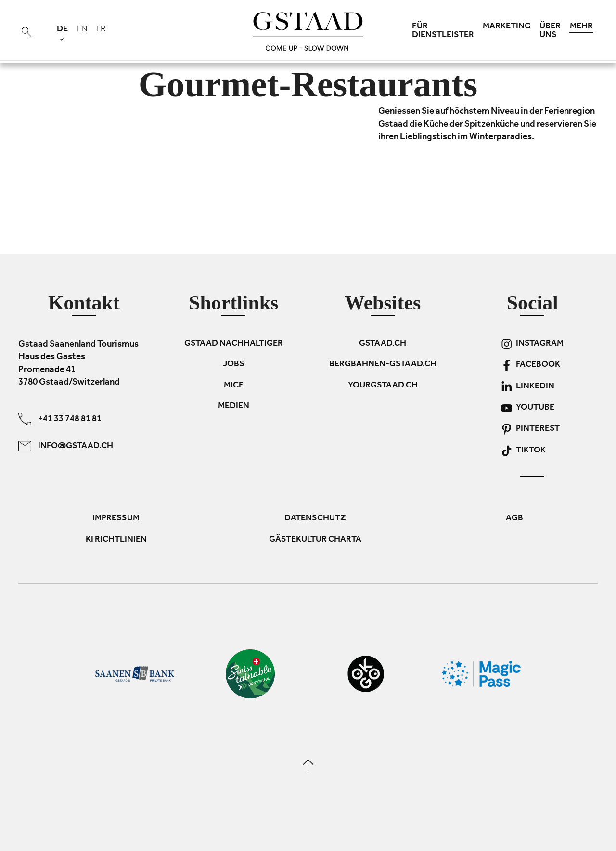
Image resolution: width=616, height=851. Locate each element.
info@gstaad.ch (66, 445)
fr (101, 30)
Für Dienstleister (443, 31)
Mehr (581, 29)
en (82, 30)
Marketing (507, 27)
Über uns (550, 31)
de (62, 33)
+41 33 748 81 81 (60, 419)
